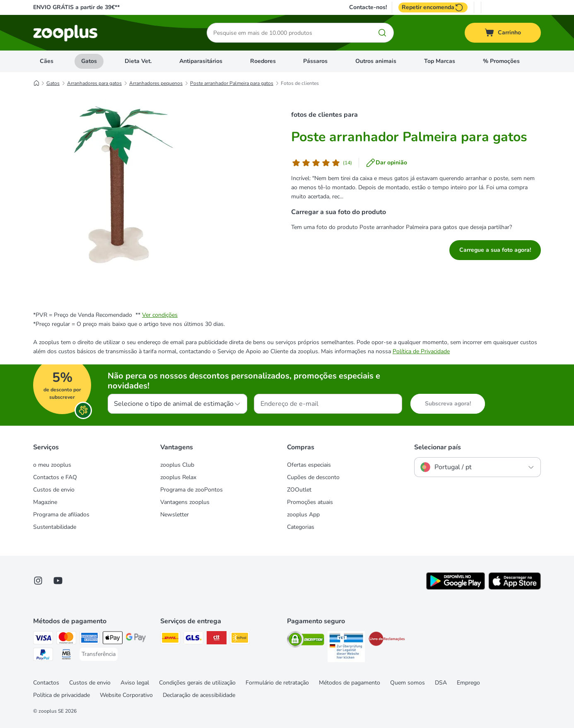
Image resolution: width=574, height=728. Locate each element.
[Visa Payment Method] (43, 639)
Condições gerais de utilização (197, 683)
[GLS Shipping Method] (193, 639)
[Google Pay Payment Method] (136, 639)
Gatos (89, 61)
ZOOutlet (299, 490)
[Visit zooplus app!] (456, 588)
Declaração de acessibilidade (199, 695)
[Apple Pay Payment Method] (113, 639)
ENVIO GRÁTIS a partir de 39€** (76, 7)
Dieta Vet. (138, 61)
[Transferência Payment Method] (99, 654)
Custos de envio (54, 490)
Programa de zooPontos (192, 490)
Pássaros (315, 61)
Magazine (45, 502)
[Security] (306, 641)
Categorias (301, 527)
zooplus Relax (178, 477)
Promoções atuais (310, 502)
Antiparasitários (201, 61)
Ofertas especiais (309, 465)
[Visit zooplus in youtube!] (58, 581)
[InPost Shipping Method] (240, 639)
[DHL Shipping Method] (170, 639)
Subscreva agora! (448, 404)
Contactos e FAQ (55, 477)
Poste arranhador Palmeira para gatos (232, 83)
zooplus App (303, 515)
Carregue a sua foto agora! (495, 250)
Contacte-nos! (368, 7)
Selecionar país (438, 447)
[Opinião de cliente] (322, 163)
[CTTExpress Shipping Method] (217, 639)
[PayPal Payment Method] (43, 656)
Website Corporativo (126, 695)
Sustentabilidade (55, 527)
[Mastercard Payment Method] (66, 639)
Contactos (46, 683)
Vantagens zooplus (185, 502)
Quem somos (408, 683)
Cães (47, 61)
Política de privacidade (61, 695)
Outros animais (376, 61)
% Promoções (501, 61)
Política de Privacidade (421, 351)
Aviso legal (135, 683)
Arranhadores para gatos (94, 83)
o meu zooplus (52, 465)
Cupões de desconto (313, 477)
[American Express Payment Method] (89, 639)
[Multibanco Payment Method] (66, 656)
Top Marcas (440, 61)
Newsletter (175, 515)
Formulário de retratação (277, 683)
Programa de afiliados (61, 515)
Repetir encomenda (433, 7)
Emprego (468, 683)
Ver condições (160, 315)
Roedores (263, 61)
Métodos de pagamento (350, 683)
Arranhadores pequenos (156, 83)
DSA (441, 683)
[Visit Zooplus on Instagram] (38, 581)
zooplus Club (177, 465)
